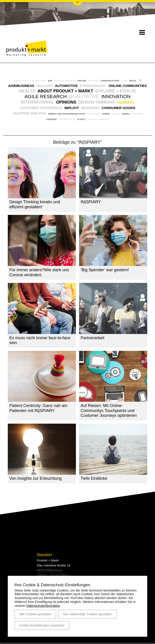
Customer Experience (41, 108)
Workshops (39, 81)
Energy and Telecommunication (66, 114)
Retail (133, 81)
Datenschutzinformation (43, 606)
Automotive (66, 86)
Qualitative (84, 96)
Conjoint (52, 119)
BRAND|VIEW (93, 114)
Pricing (82, 81)
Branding (90, 108)
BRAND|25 (137, 114)
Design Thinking (97, 102)
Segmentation (67, 119)
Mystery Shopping (98, 119)
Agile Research (45, 96)
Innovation (116, 96)
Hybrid (106, 114)
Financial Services (65, 81)
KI (140, 80)
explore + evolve (115, 91)
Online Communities (128, 86)
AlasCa (81, 119)
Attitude (93, 81)
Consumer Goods (118, 108)
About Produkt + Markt (65, 91)
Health (27, 91)
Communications (110, 81)
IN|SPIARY (126, 102)
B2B (50, 81)
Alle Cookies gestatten (35, 614)
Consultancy (21, 81)
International (37, 102)
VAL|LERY (45, 86)
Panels (126, 114)
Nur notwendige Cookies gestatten (88, 614)
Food (124, 81)
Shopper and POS (29, 113)
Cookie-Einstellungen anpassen (42, 625)
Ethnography (93, 86)
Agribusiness (21, 86)
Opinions (66, 102)
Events (116, 114)
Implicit (72, 108)
